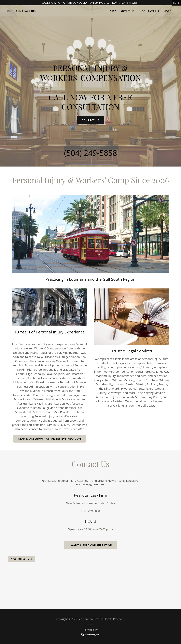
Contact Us (91, 120)
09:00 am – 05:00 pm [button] (97, 529)
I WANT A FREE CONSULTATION (90, 545)
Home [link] (112, 11)
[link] (22, 11)
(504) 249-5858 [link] (90, 153)
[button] (129, 11)
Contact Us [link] (150, 11)
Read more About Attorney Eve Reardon (49, 439)
